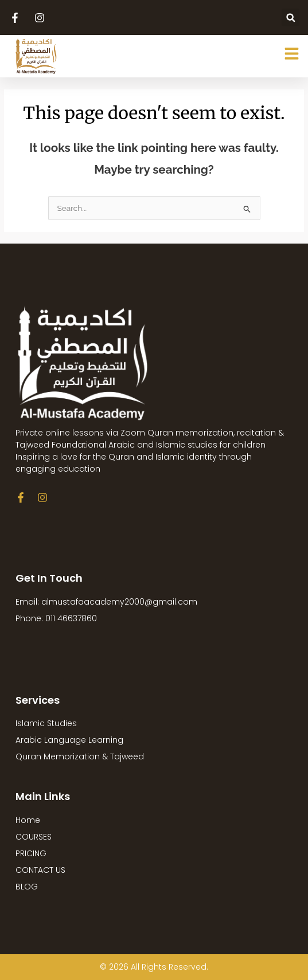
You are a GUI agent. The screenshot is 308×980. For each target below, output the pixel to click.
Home (28, 820)
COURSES (34, 837)
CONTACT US (40, 870)
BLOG (27, 887)
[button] (291, 17)
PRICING (31, 853)
